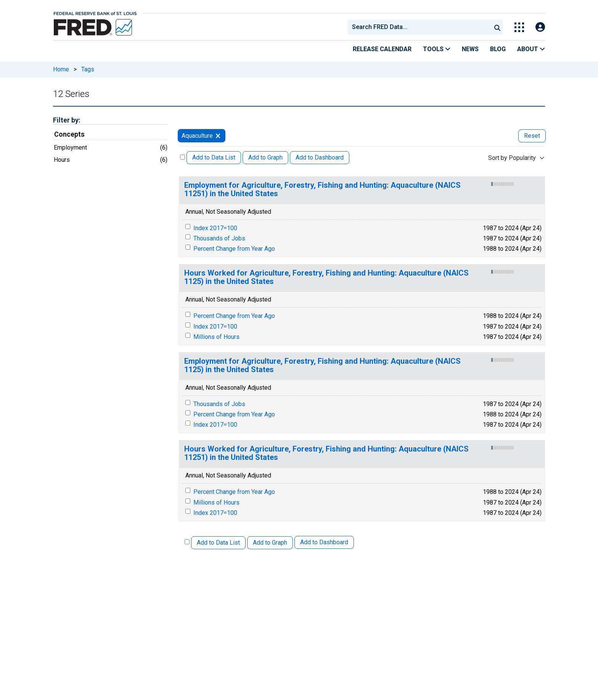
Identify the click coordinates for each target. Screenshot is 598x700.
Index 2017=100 (215, 228)
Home (61, 69)
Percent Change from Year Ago (234, 249)
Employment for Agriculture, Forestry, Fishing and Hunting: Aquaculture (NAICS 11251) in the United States (322, 190)
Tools (437, 49)
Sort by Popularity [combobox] (512, 158)
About (531, 49)
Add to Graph (265, 157)
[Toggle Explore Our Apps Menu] (519, 27)
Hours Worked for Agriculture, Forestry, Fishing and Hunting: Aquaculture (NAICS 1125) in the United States (326, 277)
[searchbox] (421, 27)
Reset (532, 136)
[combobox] (419, 27)
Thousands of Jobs (219, 238)
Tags (88, 69)
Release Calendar (382, 49)
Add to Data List (214, 157)
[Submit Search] (497, 27)
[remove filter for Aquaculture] (218, 136)
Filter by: (67, 120)
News (470, 49)
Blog (498, 49)
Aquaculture (197, 136)
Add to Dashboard (320, 157)
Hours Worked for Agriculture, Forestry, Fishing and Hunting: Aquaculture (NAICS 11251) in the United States (326, 453)
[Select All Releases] (182, 157)
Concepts (69, 134)
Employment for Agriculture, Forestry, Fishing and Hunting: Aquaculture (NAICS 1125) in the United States (322, 365)
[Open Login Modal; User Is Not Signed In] (540, 27)
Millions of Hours (216, 337)
